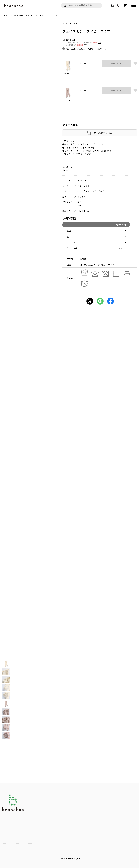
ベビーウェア (83, 191)
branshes (70, 23)
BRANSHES (69, 859)
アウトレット (83, 186)
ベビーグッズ (98, 191)
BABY (80, 205)
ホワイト (81, 197)
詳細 (100, 43)
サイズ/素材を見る (103, 133)
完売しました (116, 63)
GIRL (80, 202)
